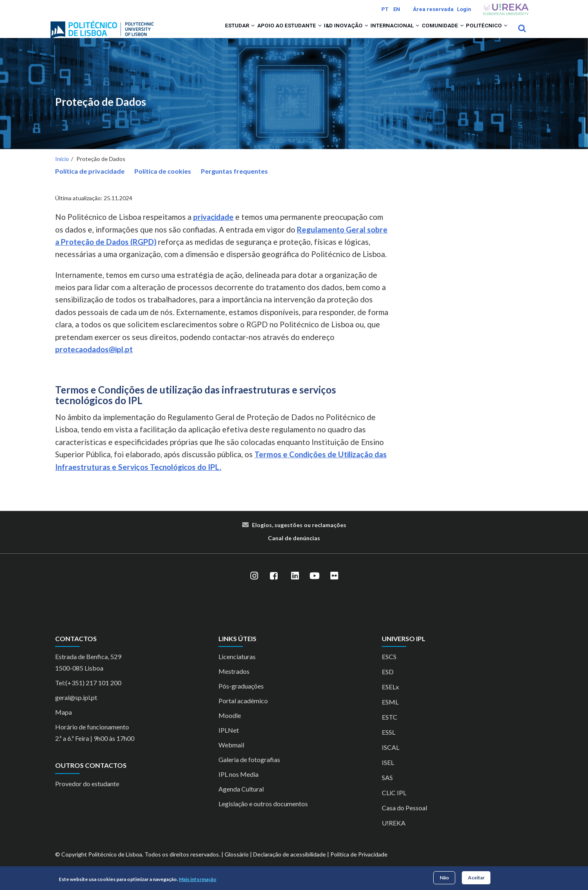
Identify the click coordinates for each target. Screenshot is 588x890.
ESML (390, 713)
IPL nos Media (238, 785)
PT (385, 9)
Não (444, 878)
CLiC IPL (394, 804)
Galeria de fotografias (249, 770)
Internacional (375, 34)
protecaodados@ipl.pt (94, 360)
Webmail (231, 756)
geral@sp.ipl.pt (76, 708)
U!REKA (394, 834)
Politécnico (483, 34)
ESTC (390, 728)
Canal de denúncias (294, 549)
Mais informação (198, 879)
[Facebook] (274, 586)
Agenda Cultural (241, 800)
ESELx (390, 698)
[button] (210, 34)
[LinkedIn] (295, 586)
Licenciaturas (237, 667)
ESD (388, 683)
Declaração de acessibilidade (290, 865)
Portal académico (243, 712)
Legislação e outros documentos (263, 815)
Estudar (195, 34)
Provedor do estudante (87, 794)
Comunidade (430, 34)
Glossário (237, 865)
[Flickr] (334, 586)
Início (62, 169)
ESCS (389, 667)
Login (464, 9)
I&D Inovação (318, 34)
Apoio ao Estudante (254, 34)
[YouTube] (314, 586)
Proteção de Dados (101, 113)
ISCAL (391, 758)
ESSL (389, 743)
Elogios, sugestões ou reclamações (299, 536)
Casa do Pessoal (404, 819)
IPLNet (229, 741)
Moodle (230, 726)
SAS (387, 788)
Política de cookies (163, 182)
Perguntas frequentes (234, 182)
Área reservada (433, 9)
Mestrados (234, 682)
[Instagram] (254, 586)
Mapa (63, 723)
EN (397, 9)
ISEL (388, 773)
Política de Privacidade (359, 865)
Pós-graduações (241, 697)
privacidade (213, 228)
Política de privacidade (90, 182)
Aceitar (476, 878)
